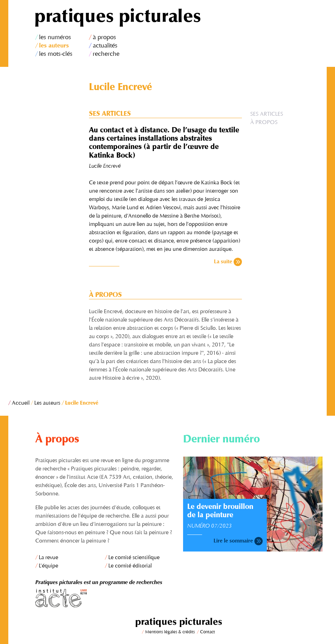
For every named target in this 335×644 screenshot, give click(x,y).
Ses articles (267, 114)
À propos (264, 123)
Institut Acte (105, 598)
